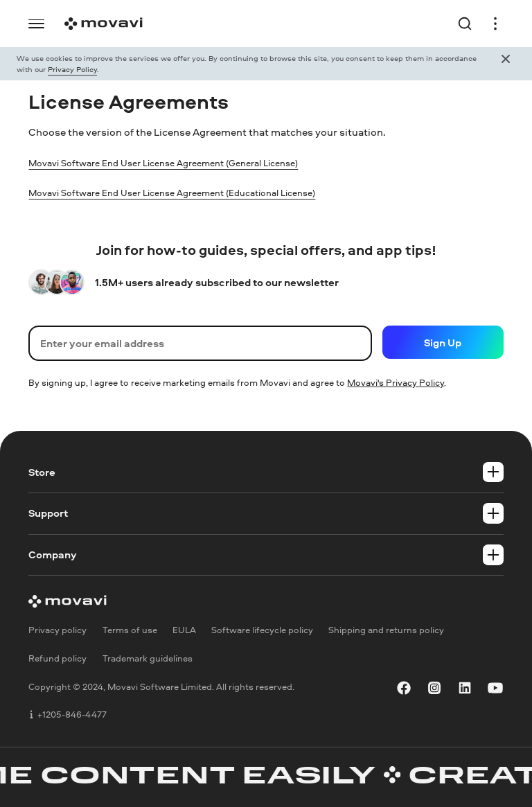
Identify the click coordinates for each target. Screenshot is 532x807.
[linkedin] (465, 688)
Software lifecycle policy (262, 630)
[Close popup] (506, 64)
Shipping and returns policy (386, 630)
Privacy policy (57, 630)
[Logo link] (99, 24)
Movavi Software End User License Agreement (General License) (182, 162)
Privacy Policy (72, 69)
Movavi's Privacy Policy (396, 382)
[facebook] (404, 688)
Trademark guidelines (148, 658)
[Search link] (469, 24)
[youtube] (495, 688)
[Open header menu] (491, 24)
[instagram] (434, 688)
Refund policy (57, 658)
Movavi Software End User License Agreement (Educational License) (192, 192)
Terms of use (130, 630)
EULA (184, 630)
